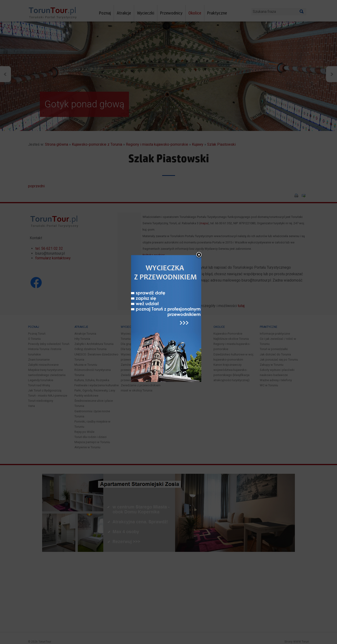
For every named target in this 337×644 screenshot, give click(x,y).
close (199, 236)
